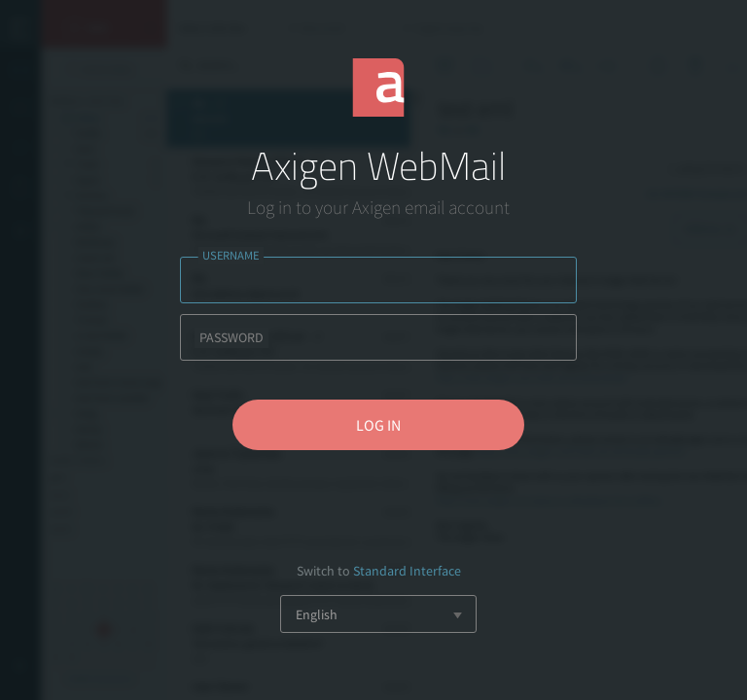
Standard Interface (407, 571)
